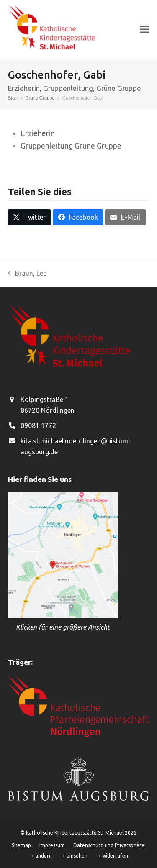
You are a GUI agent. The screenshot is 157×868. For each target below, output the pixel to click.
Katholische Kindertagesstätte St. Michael (75, 833)
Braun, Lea (28, 274)
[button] (144, 29)
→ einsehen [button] (74, 856)
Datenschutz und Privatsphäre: (109, 845)
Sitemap (21, 845)
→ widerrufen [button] (112, 856)
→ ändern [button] (40, 856)
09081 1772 (38, 425)
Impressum (52, 845)
